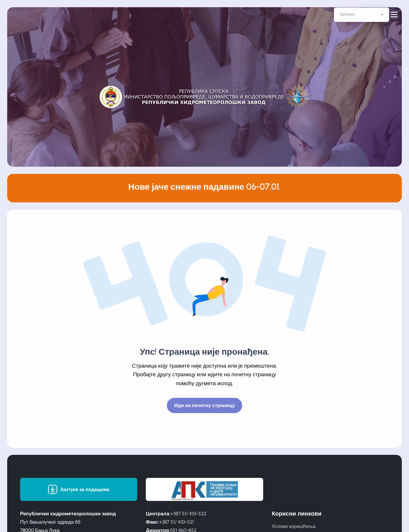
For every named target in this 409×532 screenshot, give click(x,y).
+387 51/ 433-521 (176, 522)
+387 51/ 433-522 (188, 514)
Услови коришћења (294, 526)
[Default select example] (362, 15)
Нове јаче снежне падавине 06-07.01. (205, 187)
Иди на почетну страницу (205, 405)
